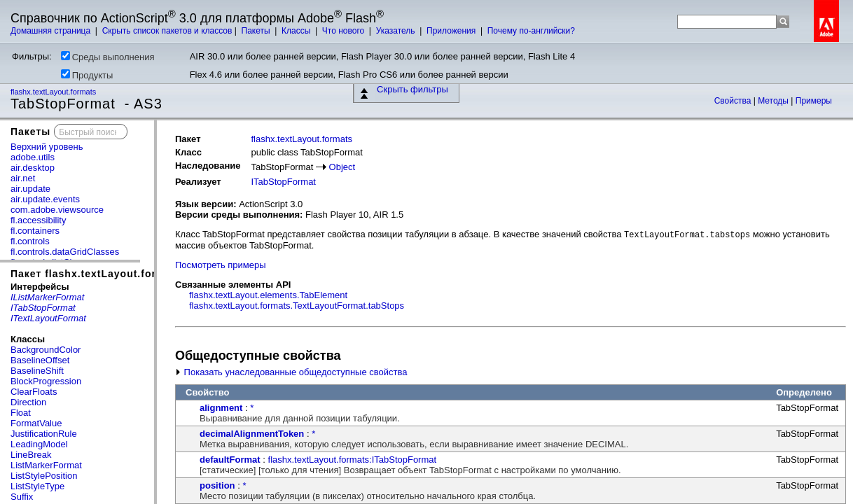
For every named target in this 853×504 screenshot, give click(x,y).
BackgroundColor (46, 350)
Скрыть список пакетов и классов (167, 31)
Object (342, 167)
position (217, 485)
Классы (297, 31)
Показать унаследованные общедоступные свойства (291, 372)
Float (21, 413)
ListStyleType (37, 486)
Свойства (734, 101)
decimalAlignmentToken (252, 434)
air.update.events (45, 199)
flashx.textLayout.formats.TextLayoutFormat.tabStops (297, 306)
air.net (23, 178)
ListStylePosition (44, 476)
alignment (221, 408)
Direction (28, 402)
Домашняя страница (52, 31)
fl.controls (30, 241)
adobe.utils (33, 157)
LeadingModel (39, 444)
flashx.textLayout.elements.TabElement (268, 295)
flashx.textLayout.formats (54, 92)
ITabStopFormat (283, 182)
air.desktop (33, 168)
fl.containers (35, 231)
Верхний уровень (47, 147)
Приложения (452, 31)
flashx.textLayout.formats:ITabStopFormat (353, 460)
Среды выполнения (108, 57)
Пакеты (257, 31)
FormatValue (36, 423)
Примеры (814, 101)
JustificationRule (44, 434)
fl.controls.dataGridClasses (65, 252)
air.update (30, 189)
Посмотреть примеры (221, 265)
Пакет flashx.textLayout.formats (96, 274)
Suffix (22, 497)
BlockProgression (46, 381)
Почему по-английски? (531, 31)
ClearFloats (34, 392)
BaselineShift (37, 371)
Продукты (87, 75)
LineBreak (31, 455)
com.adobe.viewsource (57, 210)
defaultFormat (230, 460)
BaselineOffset (40, 360)
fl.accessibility (38, 220)
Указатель (397, 31)
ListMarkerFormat (46, 465)
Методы (774, 101)
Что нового (345, 31)
